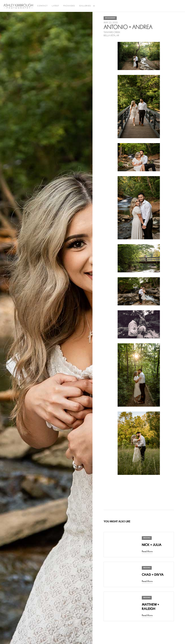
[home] (18, 6)
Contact (42, 6)
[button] (85, 6)
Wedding (147, 538)
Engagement (110, 18)
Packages (69, 6)
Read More (147, 552)
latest (56, 6)
